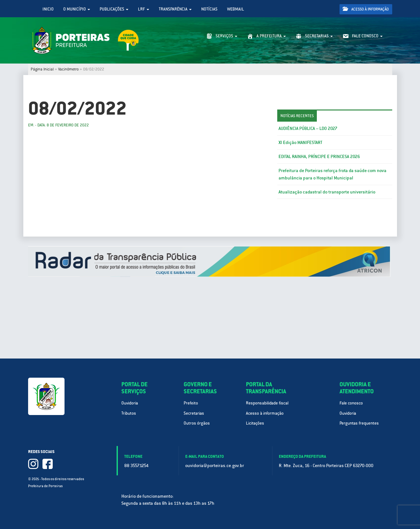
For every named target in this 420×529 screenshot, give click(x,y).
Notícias (209, 9)
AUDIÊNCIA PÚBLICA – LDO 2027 (308, 128)
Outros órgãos (197, 423)
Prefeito (191, 403)
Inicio (48, 9)
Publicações (114, 9)
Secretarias (194, 413)
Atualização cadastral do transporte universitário (327, 192)
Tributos (129, 413)
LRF (144, 9)
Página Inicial (42, 69)
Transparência (175, 9)
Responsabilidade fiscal (267, 403)
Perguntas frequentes (359, 423)
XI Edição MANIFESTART (300, 142)
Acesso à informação (366, 9)
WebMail (236, 9)
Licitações (255, 423)
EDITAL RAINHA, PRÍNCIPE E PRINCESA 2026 (319, 156)
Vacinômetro (68, 69)
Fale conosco (351, 403)
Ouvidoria (130, 403)
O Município (77, 9)
